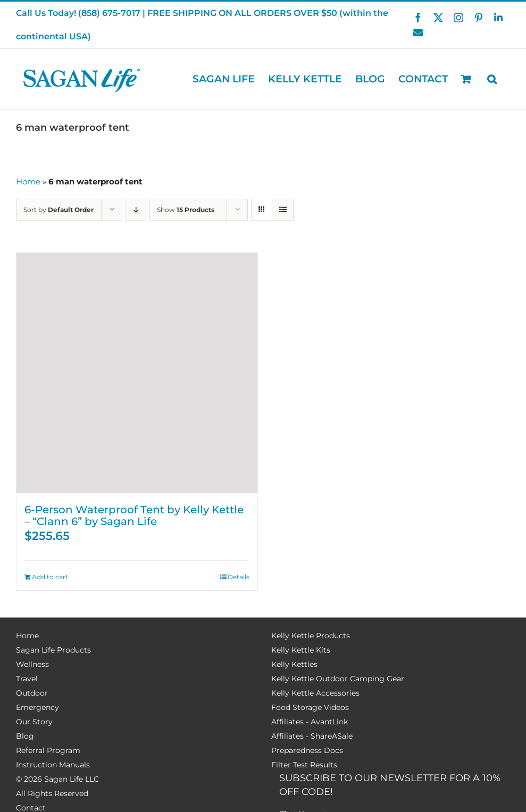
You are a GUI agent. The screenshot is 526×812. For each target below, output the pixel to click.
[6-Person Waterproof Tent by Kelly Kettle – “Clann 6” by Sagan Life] (137, 373)
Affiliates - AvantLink (310, 722)
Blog (25, 736)
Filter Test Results (304, 765)
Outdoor (32, 693)
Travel (27, 679)
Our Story (34, 722)
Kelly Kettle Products (311, 636)
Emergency (37, 707)
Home (28, 181)
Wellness (32, 664)
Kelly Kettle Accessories (315, 693)
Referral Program (48, 750)
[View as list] (283, 210)
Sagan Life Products (53, 650)
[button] (492, 79)
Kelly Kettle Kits (301, 650)
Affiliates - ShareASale (312, 736)
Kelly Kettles (294, 664)
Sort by (59, 210)
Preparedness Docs (307, 750)
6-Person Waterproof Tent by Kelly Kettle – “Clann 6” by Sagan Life (134, 515)
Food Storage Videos (310, 707)
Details (239, 577)
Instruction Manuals (53, 765)
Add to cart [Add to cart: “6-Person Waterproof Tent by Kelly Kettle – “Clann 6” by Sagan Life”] (50, 577)
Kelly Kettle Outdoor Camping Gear (338, 679)
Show (186, 210)
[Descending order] (136, 210)
